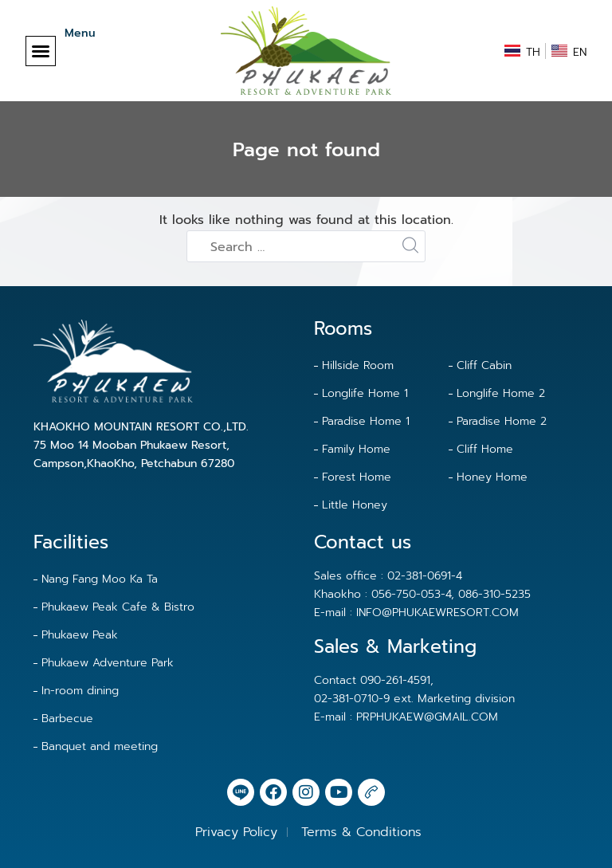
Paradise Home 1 (366, 421)
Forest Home (357, 477)
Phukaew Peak (80, 635)
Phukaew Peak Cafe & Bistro (118, 607)
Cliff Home (485, 449)
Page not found (306, 150)
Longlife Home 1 (365, 393)
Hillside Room (358, 365)
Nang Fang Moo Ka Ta (100, 579)
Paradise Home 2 (502, 421)
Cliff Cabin (484, 365)
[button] (41, 51)
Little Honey (355, 505)
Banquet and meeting (100, 746)
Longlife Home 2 (501, 393)
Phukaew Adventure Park (108, 663)
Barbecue (67, 719)
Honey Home (492, 477)
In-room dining (80, 691)
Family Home (356, 449)
